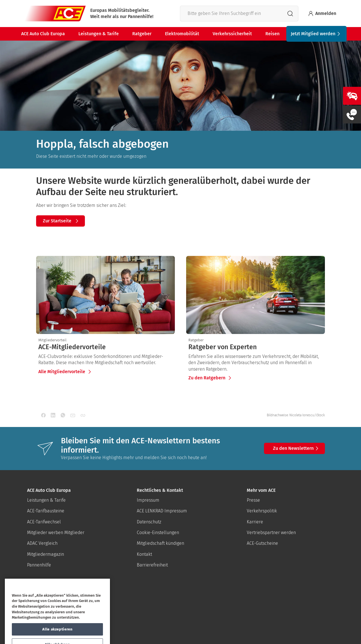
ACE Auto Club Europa (43, 34)
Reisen (272, 34)
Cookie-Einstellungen (158, 533)
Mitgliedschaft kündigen (160, 543)
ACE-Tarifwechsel (44, 522)
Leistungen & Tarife (99, 34)
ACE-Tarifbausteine (46, 511)
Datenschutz (149, 522)
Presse (253, 500)
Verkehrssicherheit (232, 34)
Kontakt (144, 554)
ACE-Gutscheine (262, 543)
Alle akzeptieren (57, 637)
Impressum (148, 500)
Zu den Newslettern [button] (297, 448)
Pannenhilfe (39, 565)
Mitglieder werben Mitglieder (56, 533)
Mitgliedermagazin (46, 554)
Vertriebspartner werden (271, 533)
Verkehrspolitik (262, 511)
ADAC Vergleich (42, 543)
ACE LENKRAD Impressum (162, 511)
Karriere (255, 522)
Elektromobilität (182, 34)
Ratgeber (142, 34)
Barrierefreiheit (152, 565)
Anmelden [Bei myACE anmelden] (322, 14)
